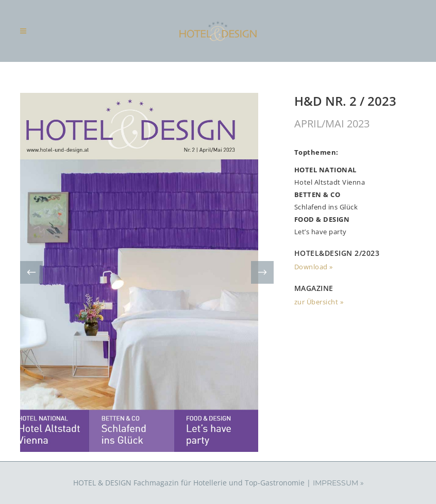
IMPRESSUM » (338, 483)
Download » (314, 267)
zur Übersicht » (319, 302)
